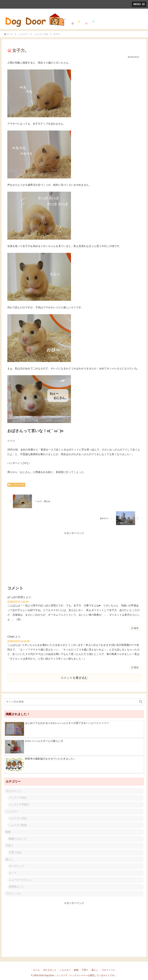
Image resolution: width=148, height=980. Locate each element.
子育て (9, 846)
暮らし (9, 859)
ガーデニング (16, 866)
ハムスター (12, 811)
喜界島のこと (16, 887)
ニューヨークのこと (20, 880)
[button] (141, 702)
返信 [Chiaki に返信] (135, 667)
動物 (8, 832)
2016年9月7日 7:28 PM (18, 601)
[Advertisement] (74, 558)
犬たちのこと (13, 791)
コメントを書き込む (74, 678)
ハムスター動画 (18, 825)
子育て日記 (15, 852)
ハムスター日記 (16, 485)
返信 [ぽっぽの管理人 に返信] (135, 628)
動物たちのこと (18, 839)
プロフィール (13, 894)
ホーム (36, 970)
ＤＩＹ (13, 873)
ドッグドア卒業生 (19, 805)
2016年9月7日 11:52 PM (18, 641)
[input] (74, 702)
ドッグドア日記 (18, 798)
